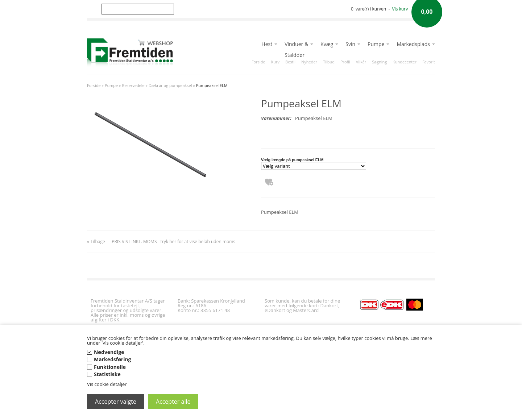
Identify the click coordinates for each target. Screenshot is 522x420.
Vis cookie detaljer (107, 384)
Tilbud (329, 62)
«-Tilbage (96, 242)
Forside (258, 62)
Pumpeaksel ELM (212, 85)
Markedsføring (113, 359)
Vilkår (361, 62)
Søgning (379, 62)
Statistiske (107, 374)
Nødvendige (109, 352)
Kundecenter (405, 62)
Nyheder (309, 62)
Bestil (290, 62)
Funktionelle (110, 367)
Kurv (275, 62)
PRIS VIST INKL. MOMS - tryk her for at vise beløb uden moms (173, 242)
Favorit (429, 62)
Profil (345, 62)
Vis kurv (400, 9)
